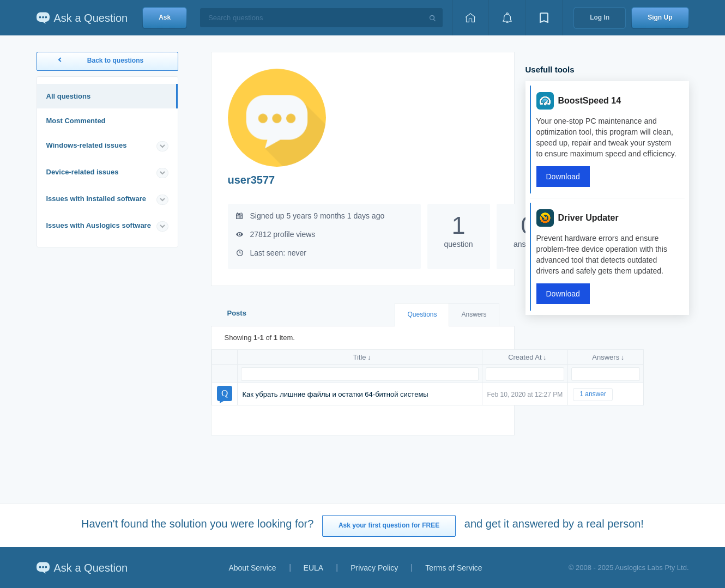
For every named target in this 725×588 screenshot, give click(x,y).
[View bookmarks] (544, 18)
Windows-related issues (87, 145)
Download (563, 177)
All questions (69, 96)
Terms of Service (454, 568)
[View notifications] (507, 18)
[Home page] (470, 18)
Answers (474, 314)
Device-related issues (83, 172)
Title (359, 357)
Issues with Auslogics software (99, 225)
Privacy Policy (374, 568)
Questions (422, 314)
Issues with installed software (96, 199)
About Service (252, 568)
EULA (314, 568)
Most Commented (76, 121)
